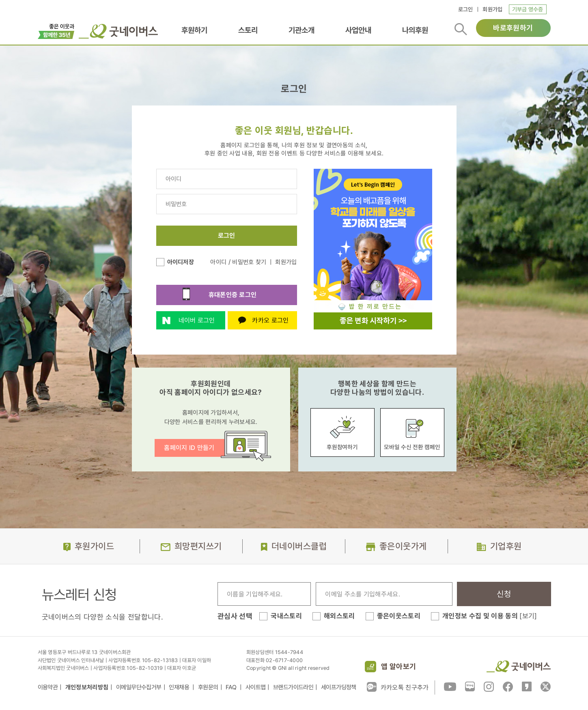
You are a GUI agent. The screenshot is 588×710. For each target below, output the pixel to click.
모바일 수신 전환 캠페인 (412, 432)
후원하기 (194, 30)
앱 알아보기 (398, 666)
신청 (504, 594)
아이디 (218, 262)
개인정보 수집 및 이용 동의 (490, 616)
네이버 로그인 (186, 323)
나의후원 (415, 30)
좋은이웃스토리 (399, 616)
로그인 (466, 9)
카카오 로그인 (258, 320)
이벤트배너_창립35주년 (56, 30)
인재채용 (180, 687)
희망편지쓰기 (198, 546)
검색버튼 (461, 29)
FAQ (232, 687)
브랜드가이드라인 (293, 687)
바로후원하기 (513, 28)
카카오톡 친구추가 (398, 687)
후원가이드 (94, 546)
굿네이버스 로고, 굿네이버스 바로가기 (118, 31)
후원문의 (208, 687)
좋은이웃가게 (403, 546)
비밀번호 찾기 (249, 262)
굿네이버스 (519, 666)
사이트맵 (256, 687)
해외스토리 (339, 616)
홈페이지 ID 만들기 (189, 448)
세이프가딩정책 (339, 687)
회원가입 (492, 9)
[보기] (528, 616)
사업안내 (358, 30)
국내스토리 (286, 616)
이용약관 (48, 687)
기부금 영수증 (528, 9)
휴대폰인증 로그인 (207, 295)
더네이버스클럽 (299, 546)
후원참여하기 (342, 432)
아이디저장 (181, 262)
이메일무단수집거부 (139, 687)
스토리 (248, 30)
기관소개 (302, 30)
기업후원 (506, 546)
